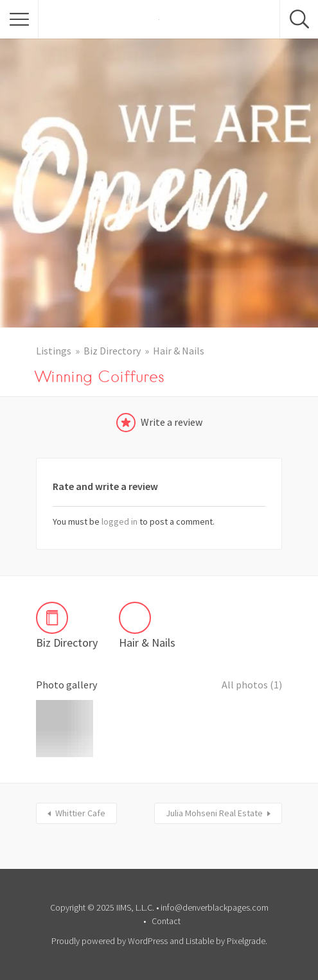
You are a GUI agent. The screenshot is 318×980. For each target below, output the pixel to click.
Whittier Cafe (80, 813)
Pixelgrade (246, 941)
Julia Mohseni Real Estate (214, 813)
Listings (54, 351)
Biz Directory (112, 351)
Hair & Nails (179, 351)
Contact (166, 921)
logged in (119, 521)
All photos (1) (252, 685)
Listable (200, 941)
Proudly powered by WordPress (110, 941)
